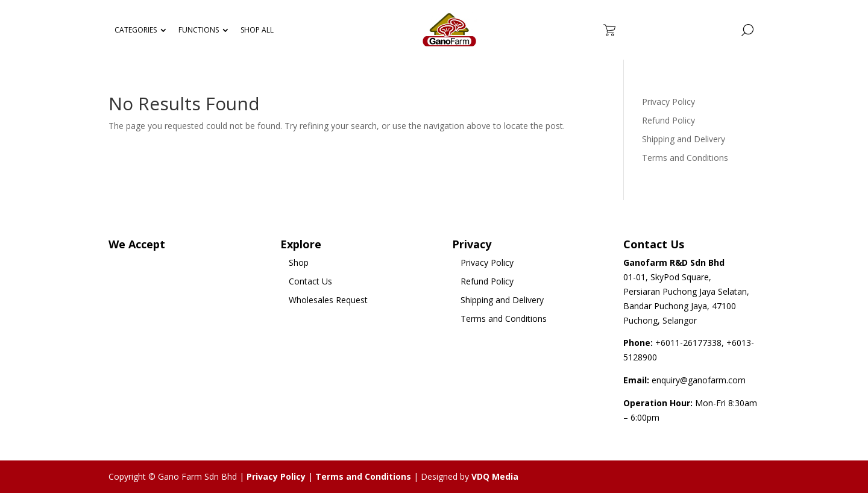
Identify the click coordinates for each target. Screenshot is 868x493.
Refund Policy (668, 120)
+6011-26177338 (688, 343)
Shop (299, 262)
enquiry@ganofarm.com (699, 380)
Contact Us (310, 281)
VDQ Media (495, 476)
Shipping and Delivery (684, 139)
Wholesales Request (328, 300)
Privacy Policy (668, 102)
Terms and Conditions (685, 158)
